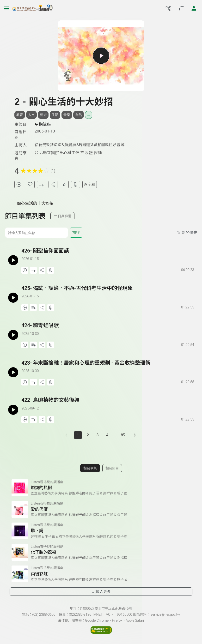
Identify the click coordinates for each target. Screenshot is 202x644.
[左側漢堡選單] (6, 8)
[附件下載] (76, 184)
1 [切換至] (78, 435)
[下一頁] (135, 435)
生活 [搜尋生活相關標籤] (55, 115)
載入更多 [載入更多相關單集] (101, 592)
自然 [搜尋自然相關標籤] (79, 115)
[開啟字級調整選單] (181, 8)
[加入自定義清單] (41, 184)
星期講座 (43, 124)
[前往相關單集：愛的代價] (101, 509)
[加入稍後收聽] (19, 184)
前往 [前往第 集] (76, 232)
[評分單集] (64, 184)
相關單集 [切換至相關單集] (90, 468)
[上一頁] (67, 435)
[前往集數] (36, 233)
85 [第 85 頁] (123, 435)
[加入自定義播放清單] (33, 270)
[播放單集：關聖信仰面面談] (13, 260)
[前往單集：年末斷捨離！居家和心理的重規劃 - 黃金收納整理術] (108, 368)
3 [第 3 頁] (98, 435)
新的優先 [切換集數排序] (187, 232)
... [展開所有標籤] (89, 115)
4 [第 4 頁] (107, 435)
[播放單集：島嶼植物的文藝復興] (13, 410)
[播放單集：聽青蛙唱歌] (13, 335)
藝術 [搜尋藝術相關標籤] (43, 115)
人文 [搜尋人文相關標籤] (31, 115)
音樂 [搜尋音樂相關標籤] (67, 115)
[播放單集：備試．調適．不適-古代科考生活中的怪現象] (13, 298)
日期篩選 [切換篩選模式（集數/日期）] (63, 216)
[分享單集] (53, 184)
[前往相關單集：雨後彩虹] (101, 574)
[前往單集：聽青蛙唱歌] (108, 330)
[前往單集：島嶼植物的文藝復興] (108, 405)
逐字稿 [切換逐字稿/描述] (90, 184)
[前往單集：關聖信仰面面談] (108, 256)
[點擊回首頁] (32, 8)
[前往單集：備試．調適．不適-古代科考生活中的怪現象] (108, 293)
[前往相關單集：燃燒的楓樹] (101, 488)
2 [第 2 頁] (88, 435)
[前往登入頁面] (194, 8)
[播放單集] (101, 56)
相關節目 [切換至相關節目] (112, 468)
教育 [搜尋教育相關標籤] (20, 115)
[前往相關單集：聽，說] (101, 531)
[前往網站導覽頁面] (168, 8)
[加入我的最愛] (30, 184)
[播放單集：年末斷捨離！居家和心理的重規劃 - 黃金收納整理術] (13, 372)
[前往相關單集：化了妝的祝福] (101, 552)
